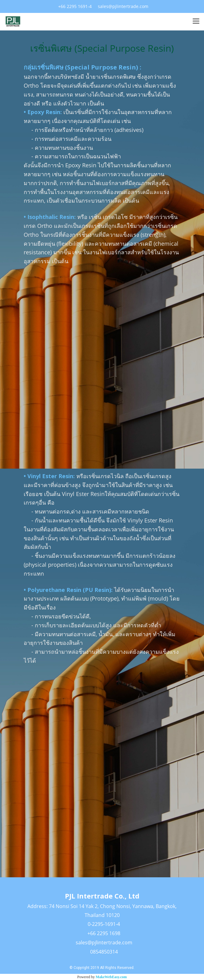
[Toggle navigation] (196, 22)
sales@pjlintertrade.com (104, 942)
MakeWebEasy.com (111, 977)
